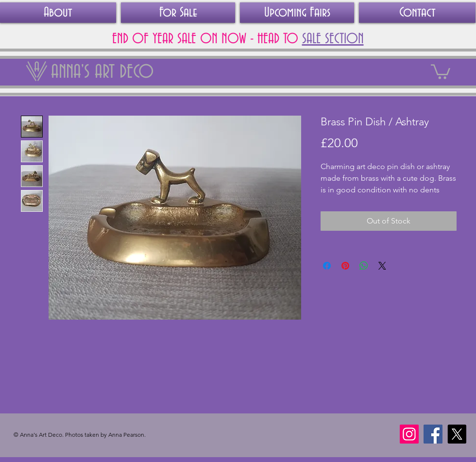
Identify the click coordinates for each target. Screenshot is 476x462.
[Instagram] (409, 434)
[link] (441, 71)
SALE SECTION (333, 39)
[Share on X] (382, 266)
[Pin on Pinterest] (345, 266)
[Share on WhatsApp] (364, 266)
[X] (457, 434)
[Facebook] (433, 434)
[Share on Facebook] (327, 266)
